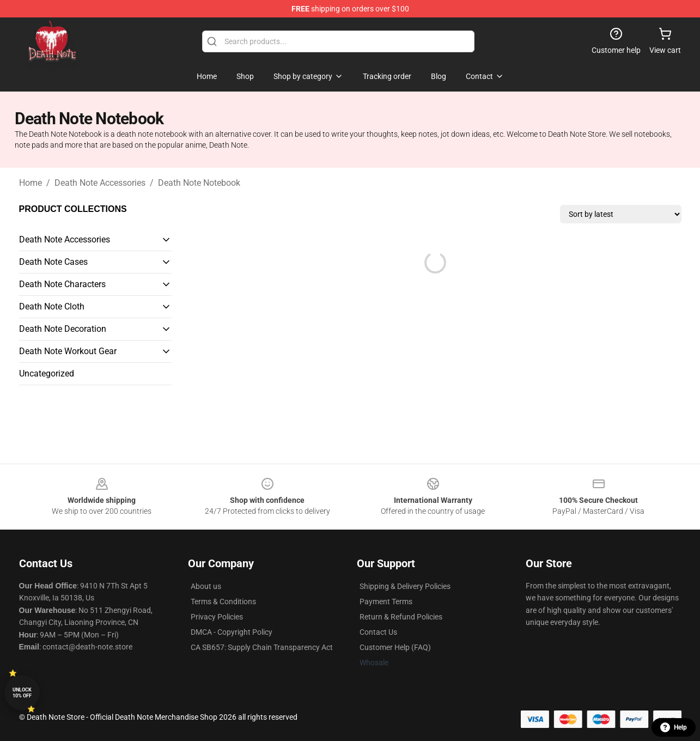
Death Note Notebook (199, 183)
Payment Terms (386, 602)
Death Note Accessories (100, 183)
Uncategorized (47, 373)
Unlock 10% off (22, 693)
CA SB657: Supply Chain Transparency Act (262, 647)
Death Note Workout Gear (68, 351)
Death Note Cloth (52, 306)
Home (31, 183)
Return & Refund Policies (401, 617)
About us (206, 586)
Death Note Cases (53, 262)
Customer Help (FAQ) (395, 647)
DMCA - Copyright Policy (232, 632)
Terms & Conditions (223, 602)
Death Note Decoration (63, 329)
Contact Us (378, 632)
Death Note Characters (62, 284)
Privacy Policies (217, 617)
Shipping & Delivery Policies (405, 586)
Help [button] (674, 727)
